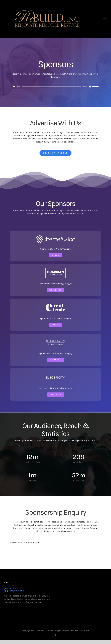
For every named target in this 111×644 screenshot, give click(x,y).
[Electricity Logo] (55, 373)
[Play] (14, 87)
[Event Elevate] (55, 304)
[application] (56, 87)
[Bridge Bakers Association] (55, 338)
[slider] (52, 87)
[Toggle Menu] (105, 20)
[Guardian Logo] (55, 269)
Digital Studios (84, 631)
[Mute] (90, 87)
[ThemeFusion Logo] (55, 236)
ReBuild (50, 631)
